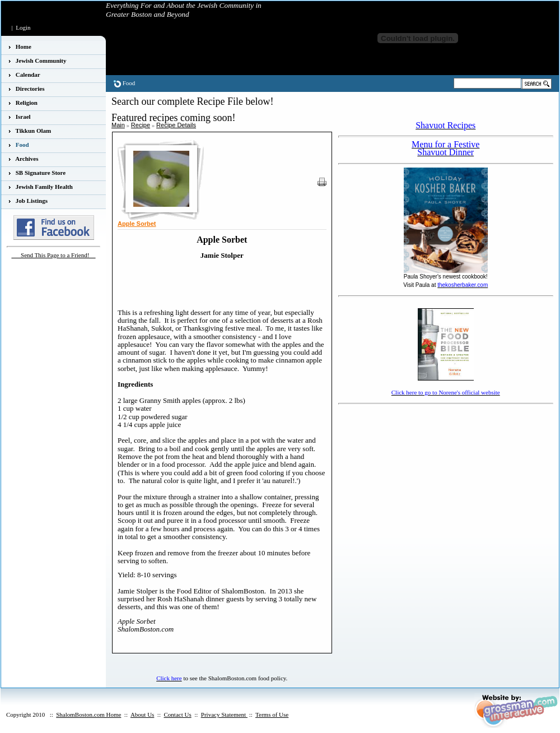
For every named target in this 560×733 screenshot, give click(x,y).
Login (23, 27)
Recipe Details (176, 125)
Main (118, 125)
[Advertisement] (404, 425)
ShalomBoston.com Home (88, 715)
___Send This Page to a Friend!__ (54, 255)
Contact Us (177, 715)
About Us (142, 715)
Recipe (141, 125)
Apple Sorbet (137, 224)
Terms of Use (272, 715)
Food (129, 83)
